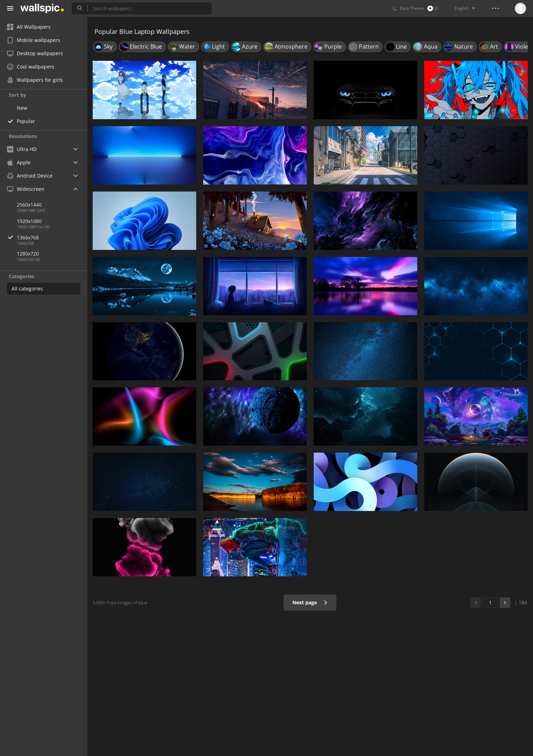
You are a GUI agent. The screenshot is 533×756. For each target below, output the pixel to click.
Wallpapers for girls (35, 80)
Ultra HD (22, 149)
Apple (19, 162)
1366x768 (52, 237)
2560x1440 (29, 205)
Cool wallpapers (31, 67)
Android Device (30, 176)
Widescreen (26, 189)
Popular (26, 121)
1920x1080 (29, 221)
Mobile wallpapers (34, 40)
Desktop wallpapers (35, 53)
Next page (310, 602)
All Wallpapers (29, 27)
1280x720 (28, 254)
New (22, 108)
